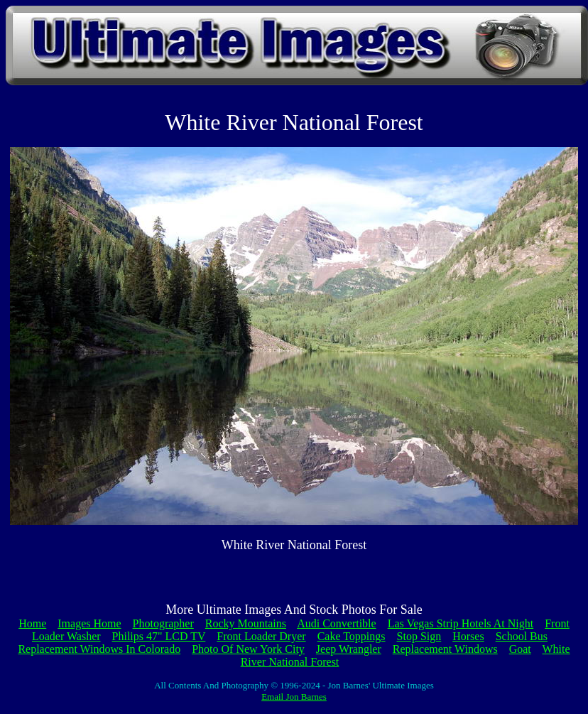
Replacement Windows (445, 649)
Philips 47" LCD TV (159, 636)
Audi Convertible (337, 623)
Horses (468, 636)
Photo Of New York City (248, 649)
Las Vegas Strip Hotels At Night (461, 623)
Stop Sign (419, 636)
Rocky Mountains (246, 623)
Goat (520, 649)
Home (32, 623)
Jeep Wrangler (349, 649)
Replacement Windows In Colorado (99, 649)
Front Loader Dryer (261, 636)
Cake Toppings (352, 636)
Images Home (89, 623)
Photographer (163, 623)
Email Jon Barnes (294, 697)
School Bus (522, 636)
